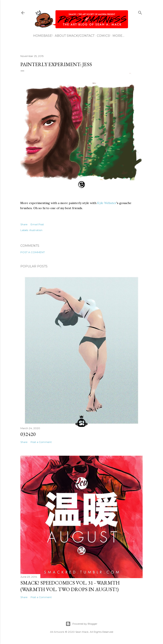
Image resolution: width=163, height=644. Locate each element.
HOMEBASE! (43, 36)
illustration (36, 230)
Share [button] (24, 224)
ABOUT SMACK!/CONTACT (75, 36)
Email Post (37, 224)
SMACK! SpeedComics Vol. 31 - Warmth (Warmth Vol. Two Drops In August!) (70, 586)
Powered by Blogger (81, 624)
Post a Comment (33, 252)
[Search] (140, 12)
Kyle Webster (107, 203)
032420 (28, 434)
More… (118, 36)
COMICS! (103, 36)
